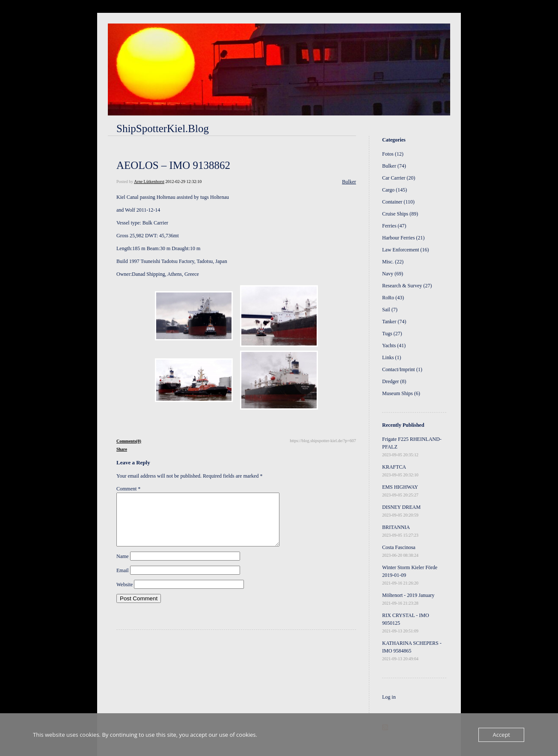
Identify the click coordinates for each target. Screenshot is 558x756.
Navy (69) (393, 274)
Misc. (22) (393, 262)
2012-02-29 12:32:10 (183, 182)
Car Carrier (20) (399, 178)
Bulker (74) (394, 166)
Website (125, 595)
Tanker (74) (394, 322)
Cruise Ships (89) (400, 214)
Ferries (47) (394, 226)
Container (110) (398, 202)
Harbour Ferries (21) (403, 238)
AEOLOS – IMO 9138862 (173, 165)
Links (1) (392, 357)
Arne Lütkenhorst (149, 182)
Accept (501, 735)
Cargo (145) (395, 190)
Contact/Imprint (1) (402, 369)
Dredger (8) (394, 381)
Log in (389, 697)
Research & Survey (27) (407, 286)
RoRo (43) (393, 298)
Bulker (349, 182)
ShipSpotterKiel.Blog (163, 128)
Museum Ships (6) (401, 393)
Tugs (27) (392, 334)
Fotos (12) (393, 154)
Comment (128, 489)
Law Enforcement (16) (405, 250)
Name (123, 567)
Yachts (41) (394, 346)
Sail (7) (390, 310)
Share (122, 449)
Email (123, 581)
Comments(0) (129, 441)
